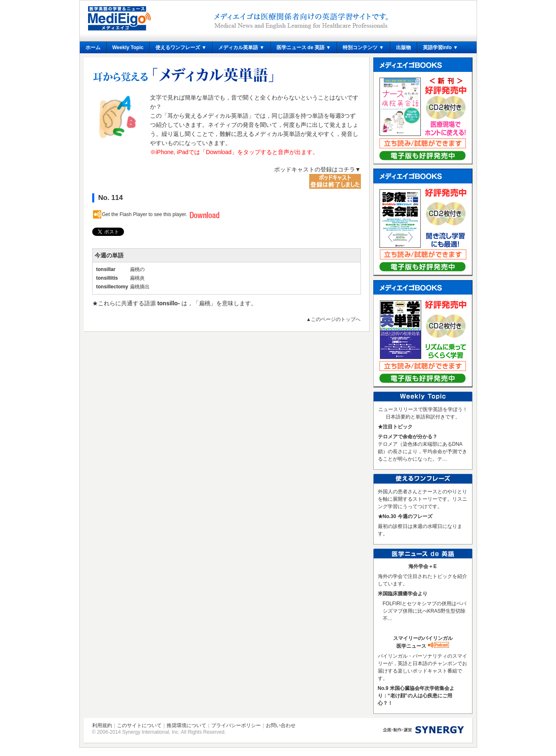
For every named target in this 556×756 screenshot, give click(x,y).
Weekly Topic (128, 48)
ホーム (93, 48)
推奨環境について (186, 725)
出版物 (403, 48)
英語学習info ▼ (440, 48)
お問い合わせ (281, 725)
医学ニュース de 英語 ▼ (304, 48)
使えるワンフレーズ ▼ (181, 48)
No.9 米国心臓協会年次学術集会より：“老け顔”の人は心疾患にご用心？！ (416, 696)
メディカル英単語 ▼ (241, 48)
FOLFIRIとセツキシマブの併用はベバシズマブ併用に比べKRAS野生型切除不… (425, 611)
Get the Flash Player (125, 214)
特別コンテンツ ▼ (363, 48)
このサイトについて (139, 725)
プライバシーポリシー (236, 725)
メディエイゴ (119, 18)
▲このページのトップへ (334, 319)
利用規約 (102, 725)
